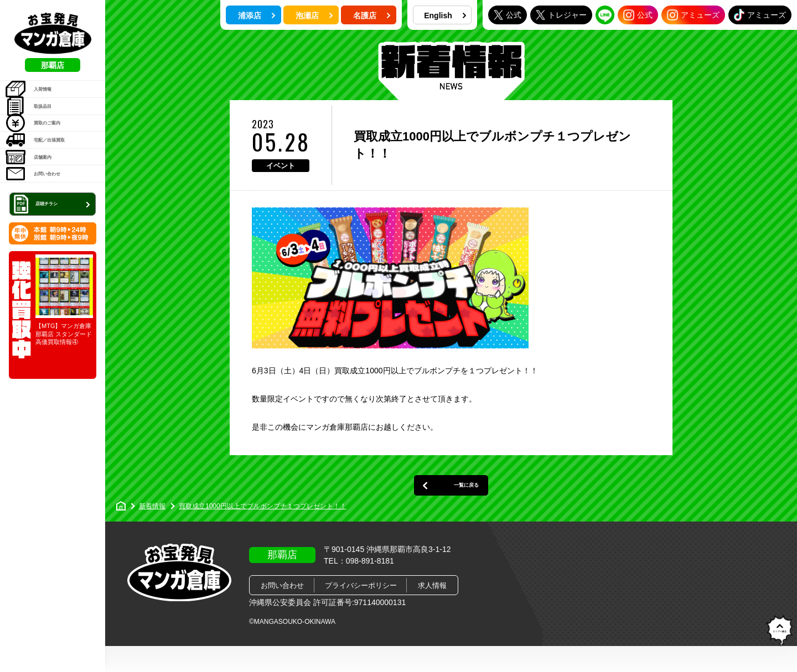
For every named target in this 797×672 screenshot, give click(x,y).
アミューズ (693, 15)
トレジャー (561, 15)
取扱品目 (39, 124)
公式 (508, 15)
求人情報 (432, 611)
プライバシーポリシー (361, 611)
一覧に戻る (451, 505)
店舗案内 (39, 209)
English (445, 15)
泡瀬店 (314, 15)
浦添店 (257, 15)
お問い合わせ (47, 237)
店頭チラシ (54, 273)
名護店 (372, 15)
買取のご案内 (47, 152)
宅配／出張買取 (51, 180)
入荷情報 (39, 96)
